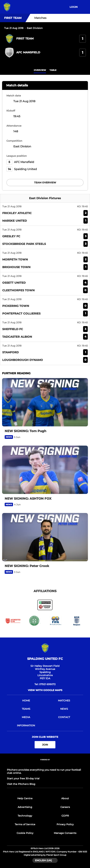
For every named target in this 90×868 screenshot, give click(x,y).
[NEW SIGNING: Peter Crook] (45, 537)
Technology (25, 816)
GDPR (65, 816)
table (53, 70)
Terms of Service (25, 824)
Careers (65, 807)
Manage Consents (65, 833)
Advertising (25, 807)
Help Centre (25, 798)
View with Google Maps (45, 690)
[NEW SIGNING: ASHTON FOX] (45, 470)
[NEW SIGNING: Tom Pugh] (45, 402)
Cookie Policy (25, 833)
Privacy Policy (65, 824)
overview (40, 70)
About (65, 798)
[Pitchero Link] (45, 764)
